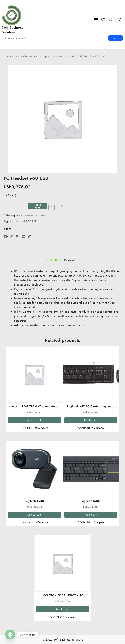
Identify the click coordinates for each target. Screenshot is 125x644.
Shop (17, 56)
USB (114, 271)
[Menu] (96, 20)
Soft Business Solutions (12, 30)
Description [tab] (52, 260)
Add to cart (38, 206)
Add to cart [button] (34, 420)
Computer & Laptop (35, 56)
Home (7, 56)
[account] (111, 20)
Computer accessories (63, 56)
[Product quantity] (15, 206)
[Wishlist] (103, 20)
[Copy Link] (29, 236)
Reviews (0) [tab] (72, 260)
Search (116, 38)
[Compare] (52, 207)
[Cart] (119, 20)
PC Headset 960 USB (24, 221)
